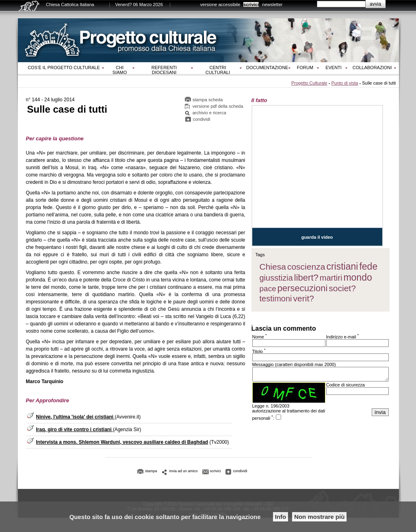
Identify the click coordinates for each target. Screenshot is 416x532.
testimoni (276, 299)
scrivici (251, 4)
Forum (305, 68)
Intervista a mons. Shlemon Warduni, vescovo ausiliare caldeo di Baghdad (122, 442)
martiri (331, 278)
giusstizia (276, 278)
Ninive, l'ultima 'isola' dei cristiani (76, 417)
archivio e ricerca (209, 113)
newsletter (272, 4)
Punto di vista (344, 83)
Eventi (334, 68)
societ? (342, 288)
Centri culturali (218, 70)
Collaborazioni (372, 68)
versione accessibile (220, 4)
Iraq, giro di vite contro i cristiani (75, 430)
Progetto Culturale (309, 83)
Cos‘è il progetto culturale (64, 68)
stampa (151, 471)
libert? (306, 278)
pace (268, 289)
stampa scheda (208, 100)
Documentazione (267, 68)
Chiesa (273, 267)
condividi (202, 119)
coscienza (306, 267)
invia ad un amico (184, 471)
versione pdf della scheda (218, 106)
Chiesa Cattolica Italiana (70, 4)
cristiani (342, 266)
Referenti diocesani (164, 70)
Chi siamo (120, 70)
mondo (357, 277)
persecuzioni (303, 288)
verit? (304, 298)
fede (368, 266)
